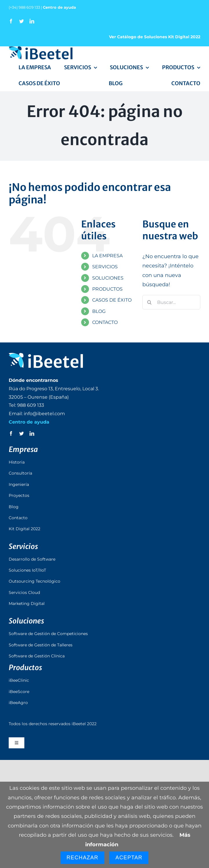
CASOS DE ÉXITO (112, 300)
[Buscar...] (171, 302)
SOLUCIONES (108, 278)
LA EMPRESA (107, 256)
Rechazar (83, 858)
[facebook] (11, 21)
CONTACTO (105, 322)
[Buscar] (150, 302)
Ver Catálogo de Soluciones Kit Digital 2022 (155, 37)
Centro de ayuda (59, 7)
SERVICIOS (105, 267)
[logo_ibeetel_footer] (46, 355)
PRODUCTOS (107, 289)
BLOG (99, 311)
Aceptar (129, 858)
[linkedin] (32, 21)
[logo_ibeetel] (41, 49)
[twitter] (21, 21)
